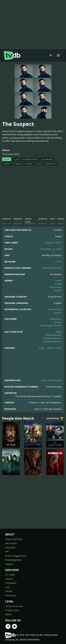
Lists (7, 587)
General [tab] (6, 219)
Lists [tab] (52, 219)
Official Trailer (54, 348)
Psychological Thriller (50, 325)
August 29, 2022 (53, 243)
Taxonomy (10, 595)
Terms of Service (14, 606)
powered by (55, 418)
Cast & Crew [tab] (28, 220)
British (58, 322)
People (9, 591)
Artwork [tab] (43, 219)
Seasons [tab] (18, 219)
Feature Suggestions (16, 556)
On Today (10, 575)
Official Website (53, 335)
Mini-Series (56, 287)
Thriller (58, 290)
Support (9, 564)
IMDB (59, 332)
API (7, 551)
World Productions (52, 268)
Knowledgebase (13, 560)
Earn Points (11, 543)
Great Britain (55, 309)
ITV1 (59, 262)
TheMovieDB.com (52, 338)
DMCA (8, 614)
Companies (11, 583)
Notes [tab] (61, 219)
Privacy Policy (12, 610)
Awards (9, 579)
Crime (58, 280)
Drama (58, 284)
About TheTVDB (13, 539)
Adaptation (56, 319)
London (58, 313)
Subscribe (10, 547)
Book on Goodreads (51, 380)
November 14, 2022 (51, 249)
